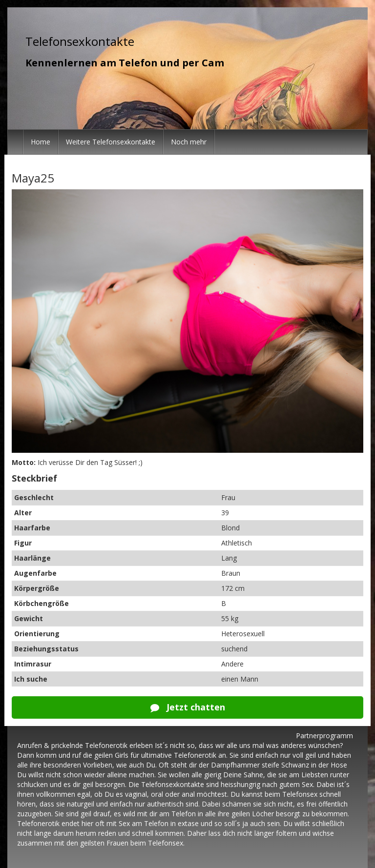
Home (41, 142)
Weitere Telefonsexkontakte (111, 142)
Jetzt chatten (188, 707)
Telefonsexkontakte (80, 41)
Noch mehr (189, 142)
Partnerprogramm (324, 736)
